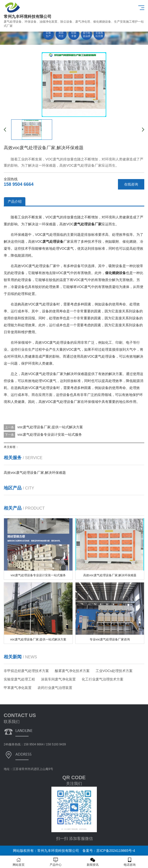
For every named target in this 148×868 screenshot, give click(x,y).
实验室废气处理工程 (19, 679)
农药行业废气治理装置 (55, 688)
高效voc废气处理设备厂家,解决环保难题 (35, 473)
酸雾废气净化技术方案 (72, 671)
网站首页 (18, 862)
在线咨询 (131, 184)
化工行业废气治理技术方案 (103, 679)
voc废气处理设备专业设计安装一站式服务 (50, 434)
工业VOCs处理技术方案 (114, 671)
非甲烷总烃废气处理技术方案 (26, 671)
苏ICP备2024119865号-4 (116, 851)
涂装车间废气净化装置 (58, 679)
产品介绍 (15, 201)
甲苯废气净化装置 (18, 688)
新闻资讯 (92, 862)
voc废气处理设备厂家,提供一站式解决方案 (50, 427)
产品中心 (55, 862)
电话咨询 (129, 862)
